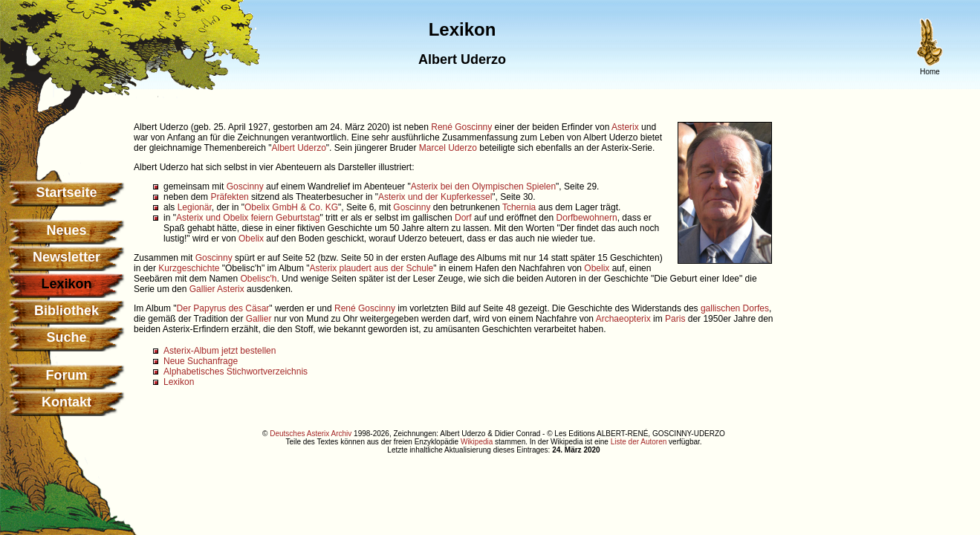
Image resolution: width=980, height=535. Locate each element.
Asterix (625, 127)
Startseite (66, 192)
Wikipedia (477, 442)
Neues (66, 230)
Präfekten (229, 197)
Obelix (251, 239)
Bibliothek (66, 311)
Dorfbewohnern (587, 218)
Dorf (463, 218)
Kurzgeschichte (189, 268)
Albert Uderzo (298, 148)
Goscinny (245, 187)
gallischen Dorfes (735, 308)
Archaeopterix (623, 319)
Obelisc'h (258, 279)
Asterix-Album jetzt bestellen (220, 351)
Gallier (202, 289)
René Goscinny (461, 127)
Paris (675, 319)
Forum (67, 375)
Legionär (195, 207)
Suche (66, 337)
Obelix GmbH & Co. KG (291, 207)
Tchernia (519, 207)
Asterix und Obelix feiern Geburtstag (248, 218)
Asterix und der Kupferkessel (435, 197)
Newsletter (66, 257)
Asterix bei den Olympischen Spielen (483, 187)
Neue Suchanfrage (201, 361)
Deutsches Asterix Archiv (311, 434)
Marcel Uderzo (448, 148)
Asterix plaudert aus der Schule (372, 268)
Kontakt (66, 402)
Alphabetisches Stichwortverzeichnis (236, 372)
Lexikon (179, 382)
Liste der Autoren (639, 442)
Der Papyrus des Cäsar (223, 308)
